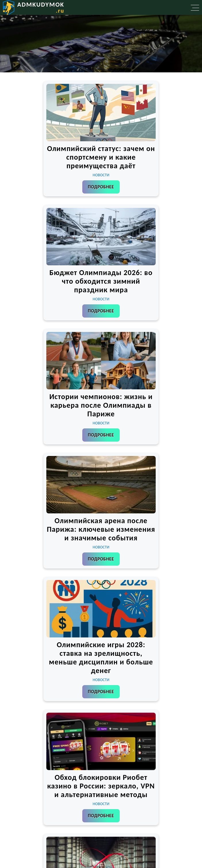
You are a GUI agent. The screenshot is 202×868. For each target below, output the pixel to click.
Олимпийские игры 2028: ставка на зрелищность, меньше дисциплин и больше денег (101, 658)
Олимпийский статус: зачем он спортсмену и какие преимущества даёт (101, 157)
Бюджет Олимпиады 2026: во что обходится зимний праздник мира (101, 281)
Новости (101, 175)
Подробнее (101, 187)
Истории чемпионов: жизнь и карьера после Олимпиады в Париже (101, 405)
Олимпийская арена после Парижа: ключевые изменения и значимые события (101, 529)
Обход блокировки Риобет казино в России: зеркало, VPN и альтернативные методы (101, 786)
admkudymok (41, 7)
